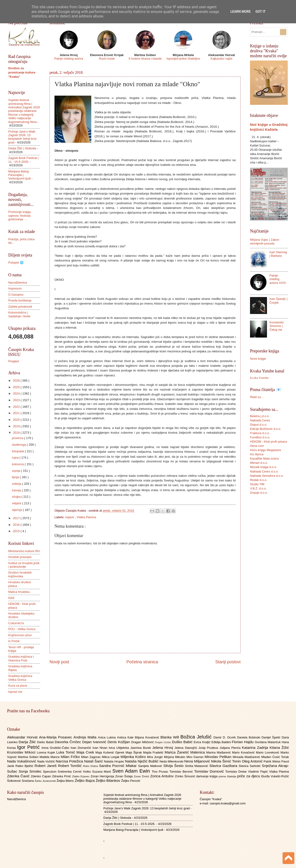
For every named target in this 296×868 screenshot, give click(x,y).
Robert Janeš (46, 766)
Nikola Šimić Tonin (227, 761)
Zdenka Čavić (19, 776)
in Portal (14, 641)
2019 (17, 426)
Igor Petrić (29, 747)
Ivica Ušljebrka (120, 748)
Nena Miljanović (198, 761)
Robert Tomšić (71, 766)
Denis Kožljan (119, 742)
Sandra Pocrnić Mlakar (119, 766)
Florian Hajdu (243, 742)
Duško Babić (183, 742)
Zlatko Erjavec (81, 776)
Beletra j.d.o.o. (260, 416)
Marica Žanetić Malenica (186, 752)
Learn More (241, 12)
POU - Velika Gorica (22, 629)
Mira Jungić (155, 757)
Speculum (50, 772)
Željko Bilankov (108, 780)
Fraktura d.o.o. (260, 433)
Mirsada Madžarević (247, 757)
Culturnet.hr (16, 623)
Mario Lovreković (268, 752)
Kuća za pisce (18, 686)
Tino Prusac (161, 772)
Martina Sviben (29, 757)
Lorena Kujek (47, 752)
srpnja (16, 471)
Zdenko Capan (42, 776)
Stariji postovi (228, 662)
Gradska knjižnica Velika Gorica (20, 678)
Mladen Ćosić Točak (275, 757)
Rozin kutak (107, 59)
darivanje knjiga (207, 776)
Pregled (13, 361)
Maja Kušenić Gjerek (110, 752)
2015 (17, 531)
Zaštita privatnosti (20, 307)
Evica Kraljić (202, 742)
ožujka (17, 497)
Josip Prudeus (209, 748)
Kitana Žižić (279, 748)
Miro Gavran (196, 757)
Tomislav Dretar (237, 772)
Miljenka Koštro (134, 757)
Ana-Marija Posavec (56, 737)
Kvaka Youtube (259, 378)
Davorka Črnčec (69, 742)
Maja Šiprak (134, 752)
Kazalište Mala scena (264, 458)
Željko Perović (131, 781)
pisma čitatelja (228, 776)
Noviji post (59, 662)
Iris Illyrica (257, 454)
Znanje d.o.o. (259, 493)
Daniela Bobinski (249, 737)
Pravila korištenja (20, 300)
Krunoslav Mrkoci (22, 752)
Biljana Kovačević (148, 737)
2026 (17, 381)
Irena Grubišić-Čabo (56, 748)
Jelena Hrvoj (163, 748)
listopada (18, 451)
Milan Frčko (71, 757)
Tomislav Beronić (182, 772)
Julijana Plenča (231, 748)
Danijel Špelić (272, 737)
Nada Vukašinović (22, 761)
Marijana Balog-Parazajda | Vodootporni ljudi (19, 175)
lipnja (16, 477)
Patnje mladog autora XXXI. (278, 279)
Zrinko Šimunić (186, 776)
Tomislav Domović (210, 771)
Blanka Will (170, 737)
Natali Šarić (94, 761)
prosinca (18, 438)
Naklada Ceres (260, 420)
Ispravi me (15, 692)
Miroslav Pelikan (219, 757)
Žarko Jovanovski (46, 781)
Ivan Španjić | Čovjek (278, 301)
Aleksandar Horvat (23, 737)
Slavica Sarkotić (250, 766)
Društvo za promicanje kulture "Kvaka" (22, 72)
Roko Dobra (91, 766)
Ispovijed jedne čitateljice (183, 59)
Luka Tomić (66, 752)
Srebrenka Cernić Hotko (75, 772)
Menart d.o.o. (259, 463)
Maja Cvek (86, 752)
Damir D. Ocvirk (225, 737)
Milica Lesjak (111, 757)
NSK (11, 598)
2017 (17, 518)
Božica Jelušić (197, 737)
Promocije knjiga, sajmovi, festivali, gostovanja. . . (20, 216)
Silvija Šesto (174, 766)
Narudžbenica (18, 283)
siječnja (17, 510)
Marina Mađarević (219, 752)
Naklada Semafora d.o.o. (267, 476)
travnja (17, 490)
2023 (17, 400)
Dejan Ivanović (95, 742)
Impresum (15, 288)
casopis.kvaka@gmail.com (228, 803)
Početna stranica (142, 662)
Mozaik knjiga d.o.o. (263, 467)
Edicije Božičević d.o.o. (266, 429)
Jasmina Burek (141, 748)
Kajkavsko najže (221, 59)
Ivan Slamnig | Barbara (278, 254)
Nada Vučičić (47, 761)
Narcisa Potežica (70, 761)
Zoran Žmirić (142, 776)
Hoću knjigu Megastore (266, 450)
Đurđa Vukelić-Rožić (275, 776)
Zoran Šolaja (124, 776)
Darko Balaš (46, 742)
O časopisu (16, 295)
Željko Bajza (85, 780)
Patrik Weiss (273, 761)
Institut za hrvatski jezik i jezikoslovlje (24, 565)
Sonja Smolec (31, 771)
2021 (17, 413)
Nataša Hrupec (114, 761)
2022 (17, 407)
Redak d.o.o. (259, 480)
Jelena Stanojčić (187, 748)
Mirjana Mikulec (175, 757)
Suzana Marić (102, 772)
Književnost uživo (20, 635)
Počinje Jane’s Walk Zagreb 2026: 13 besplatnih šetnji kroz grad (22, 137)
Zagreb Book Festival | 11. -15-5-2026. (23, 160)
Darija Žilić (28, 742)
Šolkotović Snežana (21, 781)
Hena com (257, 446)
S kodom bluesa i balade (145, 59)
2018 (17, 433)
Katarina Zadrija (256, 748)
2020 (17, 420)
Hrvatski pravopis (20, 557)
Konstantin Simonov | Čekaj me (277, 326)
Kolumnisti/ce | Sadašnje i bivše (19, 314)
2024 (17, 393)
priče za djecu (249, 776)
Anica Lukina (107, 737)
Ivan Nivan (101, 748)
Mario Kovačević (244, 752)
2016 (17, 525)
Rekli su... (257, 397)
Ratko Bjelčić (25, 766)
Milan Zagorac (92, 757)
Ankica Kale (126, 737)
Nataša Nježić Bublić (142, 761)
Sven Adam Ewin (132, 771)
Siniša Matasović (197, 766)
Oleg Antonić (253, 761)
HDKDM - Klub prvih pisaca (269, 442)
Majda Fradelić (154, 752)
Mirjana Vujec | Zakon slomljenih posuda (265, 241)
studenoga (19, 445)
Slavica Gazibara (224, 766)
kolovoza (18, 464)
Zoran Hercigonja (103, 776)
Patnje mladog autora (69, 59)
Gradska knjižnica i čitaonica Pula (21, 658)
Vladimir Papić (259, 772)
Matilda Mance (50, 757)
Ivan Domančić (81, 748)
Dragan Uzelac (163, 742)
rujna (16, 458)
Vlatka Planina (86, 517)
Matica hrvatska (19, 592)
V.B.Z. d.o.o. (258, 488)
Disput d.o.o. (258, 425)
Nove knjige (258, 359)
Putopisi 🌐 (16, 263)
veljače (17, 503)
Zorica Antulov (163, 776)
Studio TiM (257, 484)
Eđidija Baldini (222, 742)
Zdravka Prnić (62, 776)
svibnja (17, 484)
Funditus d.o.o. (260, 437)
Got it (261, 12)
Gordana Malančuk (268, 742)
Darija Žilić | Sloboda (22, 148)
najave (70, 517)
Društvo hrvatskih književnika (20, 574)
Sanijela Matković (151, 766)
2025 (17, 387)
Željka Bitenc (66, 781)
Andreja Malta (86, 737)
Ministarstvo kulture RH (24, 551)
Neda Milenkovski (172, 761)
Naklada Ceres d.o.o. (264, 471)
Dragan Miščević (143, 742)
